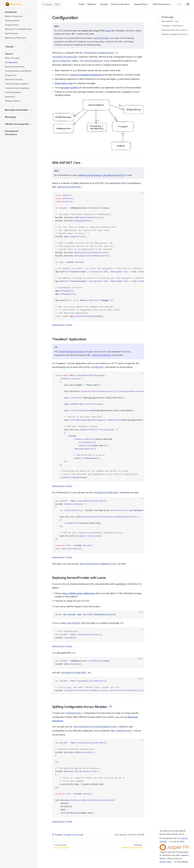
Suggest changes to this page (68, 835)
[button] (19, 12)
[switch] (179, 4)
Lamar (108, 31)
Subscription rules (64, 83)
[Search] (52, 4)
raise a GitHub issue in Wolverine (78, 593)
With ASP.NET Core (170, 21)
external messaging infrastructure (87, 75)
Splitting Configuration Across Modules (175, 34)
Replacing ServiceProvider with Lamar (175, 30)
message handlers (69, 88)
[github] (188, 4)
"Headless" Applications (172, 26)
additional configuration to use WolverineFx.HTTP (101, 175)
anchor (69, 325)
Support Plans (166, 862)
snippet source (58, 325)
